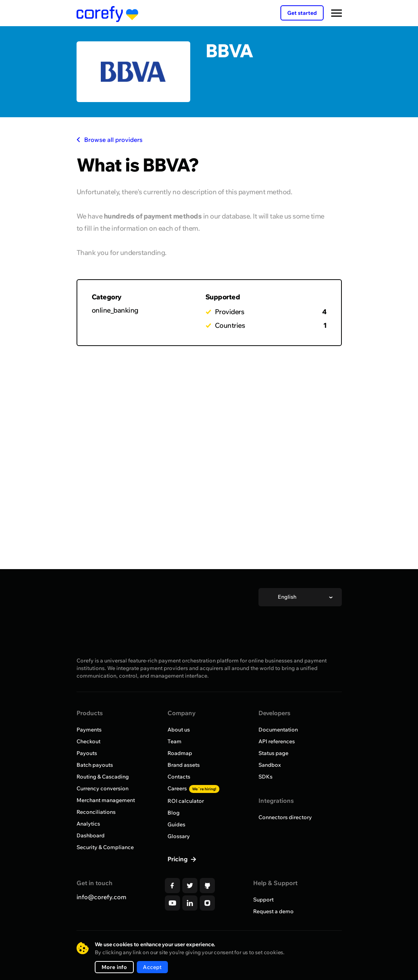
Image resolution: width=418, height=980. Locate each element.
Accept (152, 967)
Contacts (179, 777)
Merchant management (106, 800)
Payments (89, 730)
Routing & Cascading (103, 777)
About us (179, 730)
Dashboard (91, 835)
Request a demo (273, 911)
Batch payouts (95, 765)
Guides (176, 824)
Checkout (88, 741)
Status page (273, 753)
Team (175, 741)
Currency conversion (103, 788)
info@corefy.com (101, 897)
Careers (193, 788)
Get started (302, 13)
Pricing (178, 859)
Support (263, 900)
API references (277, 741)
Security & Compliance (105, 847)
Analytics (88, 824)
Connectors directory (285, 817)
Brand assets (184, 765)
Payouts (87, 753)
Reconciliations (96, 812)
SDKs (265, 777)
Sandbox (270, 765)
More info (114, 967)
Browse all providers (110, 140)
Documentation (278, 730)
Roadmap (180, 753)
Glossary (179, 836)
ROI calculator (186, 801)
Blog (174, 813)
